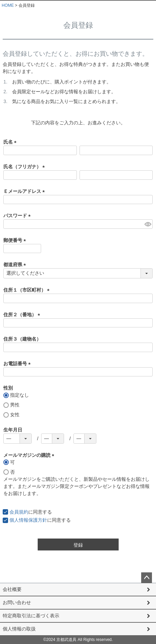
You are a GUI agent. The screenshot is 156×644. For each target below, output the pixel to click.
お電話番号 (18, 364)
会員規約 (19, 512)
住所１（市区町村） (28, 290)
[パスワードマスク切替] (148, 224)
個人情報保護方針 (28, 520)
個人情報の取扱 (19, 629)
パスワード (18, 216)
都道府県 (16, 265)
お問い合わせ (17, 602)
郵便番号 (16, 240)
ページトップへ (147, 578)
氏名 (11, 142)
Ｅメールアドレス (25, 191)
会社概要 (12, 589)
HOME (8, 5)
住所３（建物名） (22, 339)
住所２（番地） (23, 315)
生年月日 (13, 430)
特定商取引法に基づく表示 (31, 616)
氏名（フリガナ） (25, 167)
